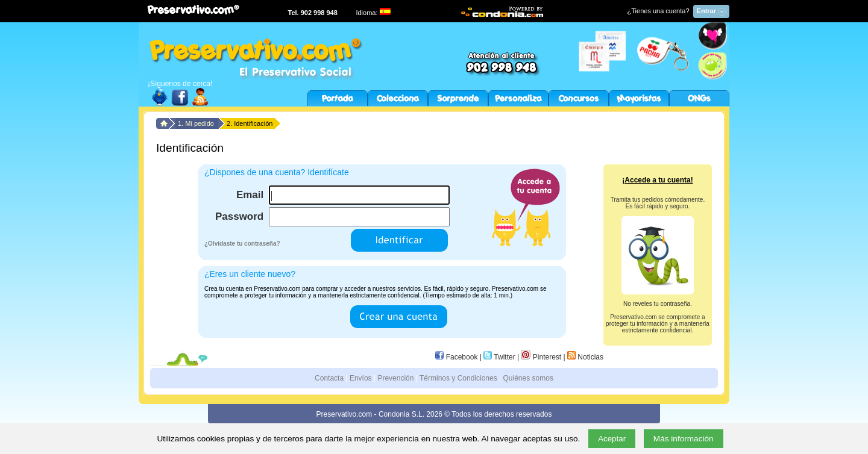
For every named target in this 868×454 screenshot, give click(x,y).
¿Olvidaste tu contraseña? (242, 244)
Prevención (395, 378)
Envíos (361, 378)
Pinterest (541, 357)
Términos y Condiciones (458, 378)
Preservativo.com (344, 414)
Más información (684, 439)
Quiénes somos (528, 378)
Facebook (456, 357)
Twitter (499, 357)
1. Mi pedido (197, 123)
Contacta (329, 378)
